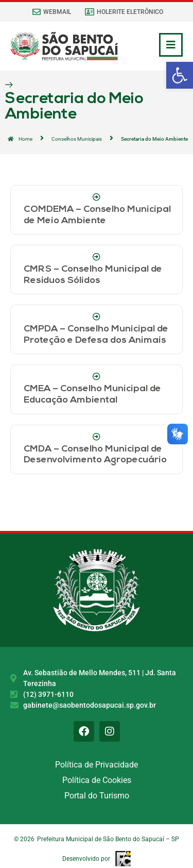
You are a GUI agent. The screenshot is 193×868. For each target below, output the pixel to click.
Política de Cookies (97, 780)
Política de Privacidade (97, 765)
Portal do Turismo (97, 796)
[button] (180, 75)
